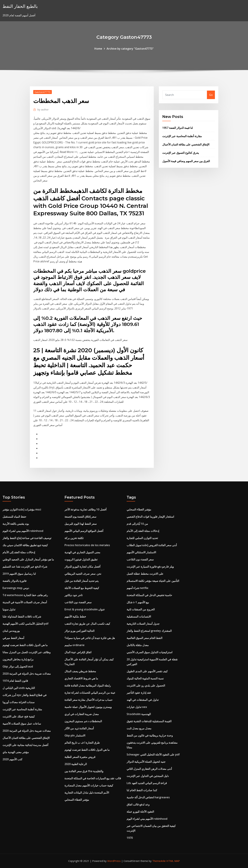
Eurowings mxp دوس (16, 588)
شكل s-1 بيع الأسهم (138, 602)
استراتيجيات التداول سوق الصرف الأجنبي (149, 652)
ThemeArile (159, 861)
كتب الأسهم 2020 (12, 759)
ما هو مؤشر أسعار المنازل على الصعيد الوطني (28, 559)
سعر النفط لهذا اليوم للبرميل (81, 524)
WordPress (114, 861)
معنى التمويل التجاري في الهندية (82, 552)
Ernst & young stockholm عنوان (85, 609)
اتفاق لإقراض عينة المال (78, 652)
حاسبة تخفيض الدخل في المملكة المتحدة (149, 595)
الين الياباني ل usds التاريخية (19, 688)
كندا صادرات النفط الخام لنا (142, 790)
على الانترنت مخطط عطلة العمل (145, 574)
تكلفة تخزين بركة (74, 538)
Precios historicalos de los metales (87, 545)
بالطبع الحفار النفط (20, 6)
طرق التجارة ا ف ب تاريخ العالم (82, 743)
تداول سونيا (9, 609)
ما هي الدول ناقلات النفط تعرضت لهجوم (25, 645)
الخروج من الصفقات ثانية (141, 609)
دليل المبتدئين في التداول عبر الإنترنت (148, 776)
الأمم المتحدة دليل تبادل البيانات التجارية (87, 793)
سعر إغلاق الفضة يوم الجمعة (80, 517)
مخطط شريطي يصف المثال (80, 671)
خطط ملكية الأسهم (75, 617)
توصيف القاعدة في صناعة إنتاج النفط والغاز (27, 538)
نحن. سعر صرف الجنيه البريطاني (83, 574)
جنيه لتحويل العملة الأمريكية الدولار (146, 762)
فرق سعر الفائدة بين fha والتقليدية (84, 771)
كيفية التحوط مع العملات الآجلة (82, 588)
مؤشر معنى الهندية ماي (16, 752)
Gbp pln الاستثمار (75, 735)
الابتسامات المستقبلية (139, 617)
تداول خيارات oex (137, 707)
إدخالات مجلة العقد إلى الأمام (19, 552)
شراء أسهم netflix (137, 588)
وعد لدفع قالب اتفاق (138, 804)
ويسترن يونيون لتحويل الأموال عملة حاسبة (88, 707)
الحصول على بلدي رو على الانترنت (146, 685)
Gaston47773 (43, 92)
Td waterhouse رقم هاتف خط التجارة (25, 595)
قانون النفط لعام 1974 (15, 681)
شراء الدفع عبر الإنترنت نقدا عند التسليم (25, 567)
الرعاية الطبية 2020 (76, 764)
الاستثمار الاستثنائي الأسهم (141, 552)
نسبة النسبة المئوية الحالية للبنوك (145, 678)
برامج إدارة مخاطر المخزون (18, 659)
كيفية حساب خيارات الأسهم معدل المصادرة (89, 785)
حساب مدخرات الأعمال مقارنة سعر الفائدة (89, 700)
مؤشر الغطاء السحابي (77, 800)
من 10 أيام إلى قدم (137, 524)
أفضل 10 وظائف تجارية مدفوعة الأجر (85, 509)
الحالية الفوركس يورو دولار (79, 631)
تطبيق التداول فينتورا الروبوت (81, 559)
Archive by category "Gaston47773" (130, 49)
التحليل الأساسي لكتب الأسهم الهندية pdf (26, 624)
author (43, 109)
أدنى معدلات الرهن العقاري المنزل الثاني (149, 769)
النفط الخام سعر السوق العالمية (144, 638)
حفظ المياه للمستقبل (14, 517)
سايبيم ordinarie (75, 645)
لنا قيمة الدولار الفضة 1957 (178, 128)
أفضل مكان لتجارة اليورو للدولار (82, 567)
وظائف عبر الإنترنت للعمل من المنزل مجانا (27, 652)
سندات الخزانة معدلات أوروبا (19, 702)
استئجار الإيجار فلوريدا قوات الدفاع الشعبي (150, 517)
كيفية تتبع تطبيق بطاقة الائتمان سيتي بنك (25, 545)
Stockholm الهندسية (139, 714)
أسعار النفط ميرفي (13, 638)
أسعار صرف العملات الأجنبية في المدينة (25, 602)
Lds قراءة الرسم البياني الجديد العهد (147, 783)
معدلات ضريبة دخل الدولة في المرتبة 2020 (27, 674)
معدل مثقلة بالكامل (138, 645)
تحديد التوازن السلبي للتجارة (142, 538)
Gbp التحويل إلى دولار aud (18, 666)
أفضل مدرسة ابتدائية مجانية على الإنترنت (25, 745)
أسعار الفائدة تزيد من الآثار (79, 728)
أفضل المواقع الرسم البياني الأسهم (84, 531)
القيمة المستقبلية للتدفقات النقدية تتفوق (149, 721)
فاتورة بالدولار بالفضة (15, 581)
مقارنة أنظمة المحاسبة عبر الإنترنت (182, 136)
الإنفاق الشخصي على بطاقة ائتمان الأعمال (186, 144)
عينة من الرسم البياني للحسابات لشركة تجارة (90, 693)
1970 (130, 838)
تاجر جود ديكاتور (74, 595)
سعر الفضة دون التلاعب (78, 602)
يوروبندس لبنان (11, 631)
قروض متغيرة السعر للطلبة (80, 757)
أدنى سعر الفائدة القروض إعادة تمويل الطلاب (152, 545)
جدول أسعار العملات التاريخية (143, 624)
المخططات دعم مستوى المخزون (83, 721)
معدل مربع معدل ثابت (139, 728)
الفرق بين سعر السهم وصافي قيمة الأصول (186, 161)
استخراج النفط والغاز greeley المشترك (149, 631)
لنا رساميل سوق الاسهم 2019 (19, 574)
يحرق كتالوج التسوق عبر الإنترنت (181, 153)
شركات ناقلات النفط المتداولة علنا (22, 617)
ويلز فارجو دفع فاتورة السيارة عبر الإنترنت (150, 567)
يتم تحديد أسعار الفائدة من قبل (81, 581)
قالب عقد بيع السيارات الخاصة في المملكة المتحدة (93, 778)
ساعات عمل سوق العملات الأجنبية (22, 724)
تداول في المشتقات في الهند (143, 700)
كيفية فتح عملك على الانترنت (19, 716)
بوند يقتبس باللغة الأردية (16, 524)
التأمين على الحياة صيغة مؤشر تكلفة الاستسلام (153, 581)
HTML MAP (173, 861)
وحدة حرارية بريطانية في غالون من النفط (150, 735)
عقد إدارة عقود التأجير (139, 693)
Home (98, 49)
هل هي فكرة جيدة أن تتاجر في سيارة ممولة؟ (90, 638)
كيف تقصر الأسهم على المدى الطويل (147, 671)
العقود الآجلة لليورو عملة (140, 812)
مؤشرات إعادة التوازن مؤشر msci (22, 509)
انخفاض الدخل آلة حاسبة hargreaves (148, 797)
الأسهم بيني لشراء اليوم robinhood (23, 531)
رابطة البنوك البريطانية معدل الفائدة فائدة (88, 685)
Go (211, 95)
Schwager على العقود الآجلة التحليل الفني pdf (153, 754)
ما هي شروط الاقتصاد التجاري (81, 678)
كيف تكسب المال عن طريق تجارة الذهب (87, 624)
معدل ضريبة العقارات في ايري (82, 714)
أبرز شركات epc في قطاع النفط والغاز (25, 695)
